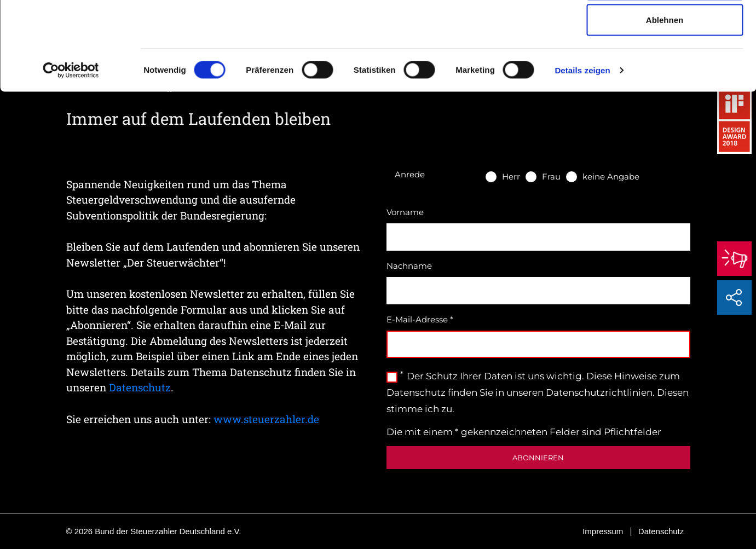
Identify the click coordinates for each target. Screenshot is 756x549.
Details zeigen (582, 151)
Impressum (603, 531)
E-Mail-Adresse (420, 319)
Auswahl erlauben (665, 65)
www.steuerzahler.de (266, 419)
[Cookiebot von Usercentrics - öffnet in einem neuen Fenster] (71, 151)
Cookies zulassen (665, 29)
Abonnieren (538, 458)
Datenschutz (140, 387)
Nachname (409, 266)
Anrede (410, 174)
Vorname (405, 212)
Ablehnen (665, 100)
